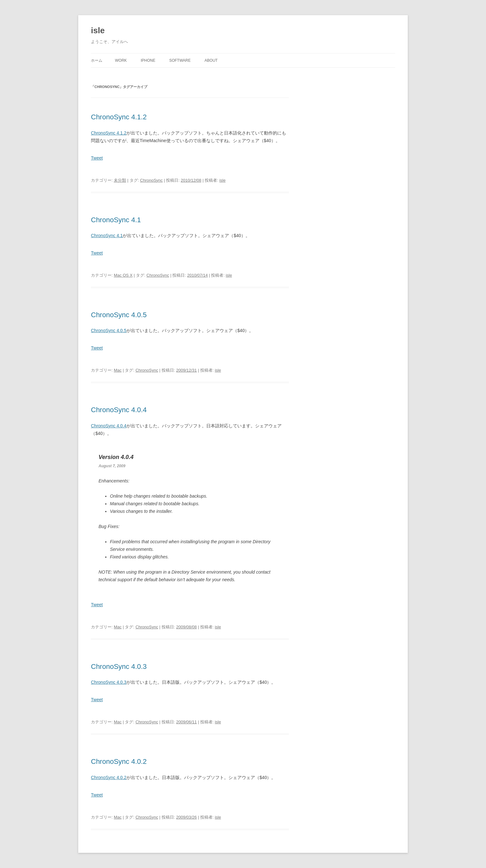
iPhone (148, 60)
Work (121, 60)
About (211, 60)
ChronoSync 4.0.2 (119, 761)
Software (180, 60)
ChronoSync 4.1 (116, 220)
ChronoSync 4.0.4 (119, 410)
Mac (118, 370)
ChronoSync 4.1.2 (119, 117)
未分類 (120, 180)
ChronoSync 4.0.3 (119, 667)
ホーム (97, 60)
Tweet (97, 158)
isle (98, 30)
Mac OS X (123, 275)
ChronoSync (151, 180)
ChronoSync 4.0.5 (119, 315)
